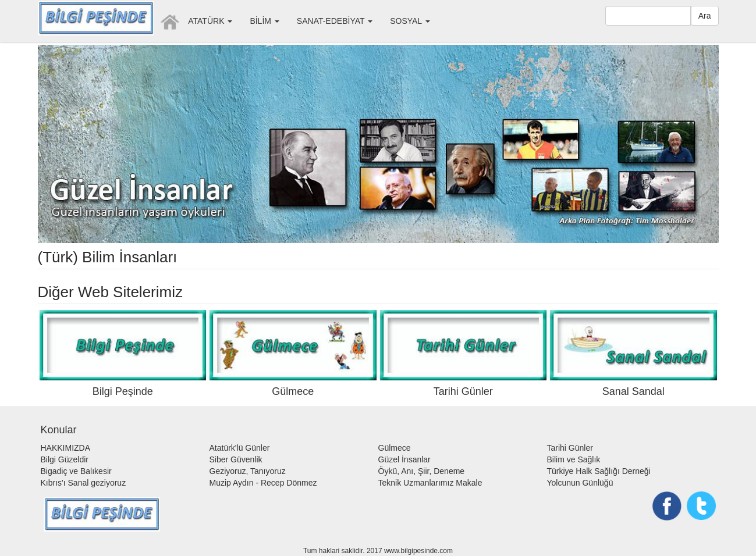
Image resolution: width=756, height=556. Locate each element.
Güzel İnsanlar (404, 459)
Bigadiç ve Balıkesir (76, 471)
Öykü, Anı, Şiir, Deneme (422, 471)
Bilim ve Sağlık (574, 459)
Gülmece (395, 448)
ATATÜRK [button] (210, 21)
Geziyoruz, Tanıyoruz (248, 471)
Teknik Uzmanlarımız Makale (430, 483)
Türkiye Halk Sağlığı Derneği (599, 471)
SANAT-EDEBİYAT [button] (335, 21)
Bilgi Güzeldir (65, 459)
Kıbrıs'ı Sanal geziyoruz (84, 483)
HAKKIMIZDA (66, 448)
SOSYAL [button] (410, 21)
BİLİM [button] (264, 21)
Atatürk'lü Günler (240, 448)
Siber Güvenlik (236, 459)
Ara (705, 16)
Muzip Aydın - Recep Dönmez (263, 483)
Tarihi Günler (570, 448)
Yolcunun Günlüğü (580, 483)
